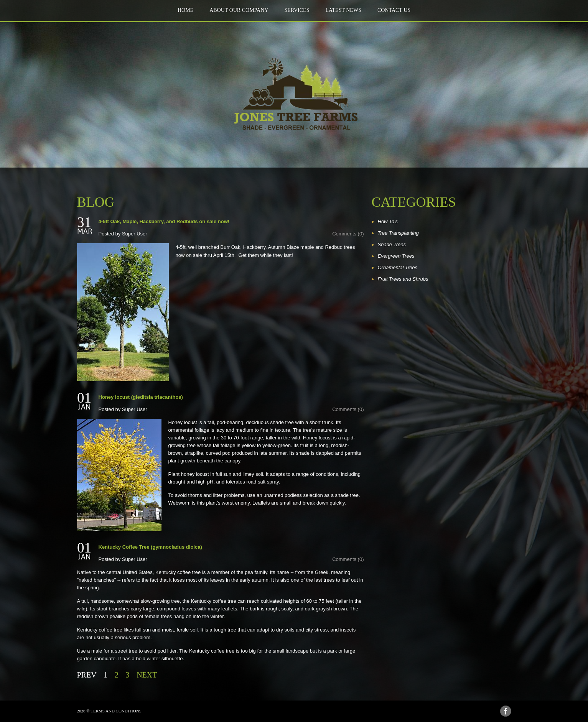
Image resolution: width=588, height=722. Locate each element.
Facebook (506, 711)
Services (297, 10)
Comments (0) (348, 234)
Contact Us (394, 10)
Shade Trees (392, 244)
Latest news (343, 10)
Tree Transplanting (398, 233)
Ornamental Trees (398, 267)
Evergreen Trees (396, 256)
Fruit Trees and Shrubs (403, 279)
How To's (388, 221)
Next (147, 675)
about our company (239, 10)
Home (185, 10)
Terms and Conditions (116, 711)
